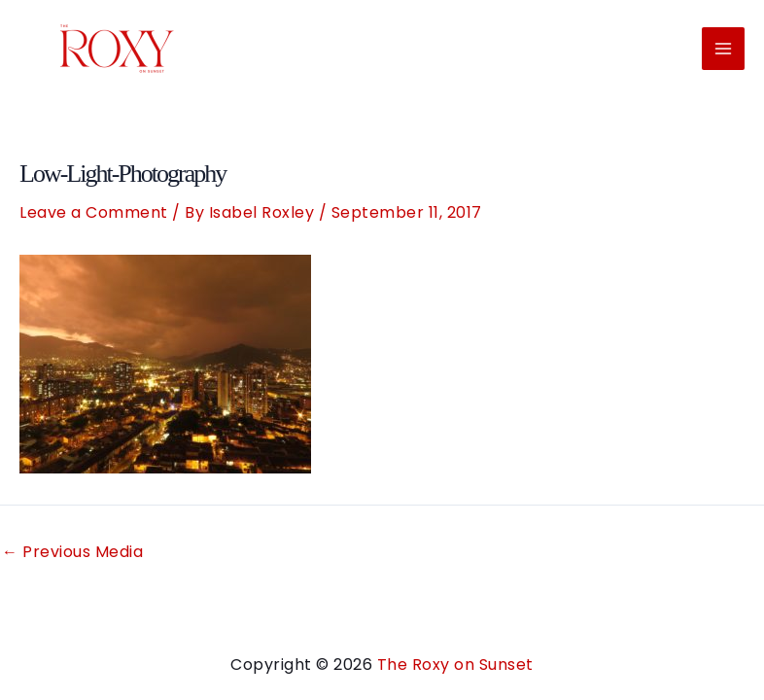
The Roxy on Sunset (455, 665)
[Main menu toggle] (723, 49)
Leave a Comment (94, 212)
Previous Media (72, 552)
